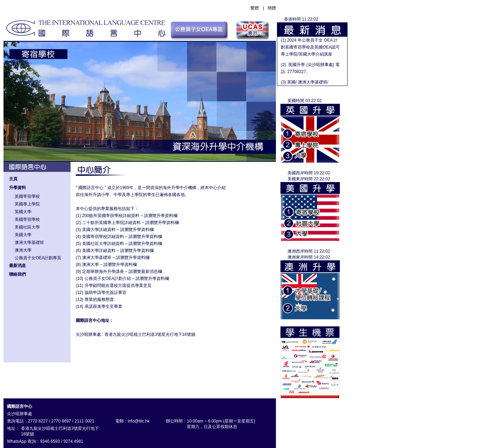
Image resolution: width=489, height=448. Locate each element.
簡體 (272, 8)
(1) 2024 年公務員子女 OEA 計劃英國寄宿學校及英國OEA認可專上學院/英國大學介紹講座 (310, 47)
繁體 (255, 8)
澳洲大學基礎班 (29, 243)
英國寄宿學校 (27, 196)
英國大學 (23, 212)
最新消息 (17, 266)
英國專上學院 (27, 204)
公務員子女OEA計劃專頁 (38, 258)
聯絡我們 (17, 274)
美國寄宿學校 (27, 219)
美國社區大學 (27, 227)
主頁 (13, 179)
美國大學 (23, 235)
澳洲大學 (23, 250)
